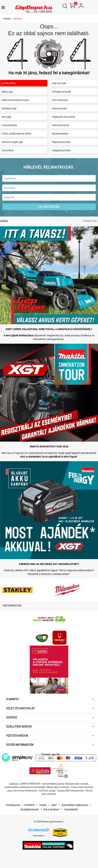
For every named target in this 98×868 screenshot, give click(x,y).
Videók (43, 805)
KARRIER (29, 805)
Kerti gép (6, 117)
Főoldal (7, 19)
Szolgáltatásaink (30, 809)
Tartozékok (8, 150)
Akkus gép (7, 92)
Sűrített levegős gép (12, 142)
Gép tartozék (59, 83)
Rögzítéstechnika (61, 142)
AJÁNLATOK (8, 83)
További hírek (90, 221)
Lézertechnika (9, 125)
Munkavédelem (60, 134)
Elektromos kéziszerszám (15, 100)
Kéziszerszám (59, 108)
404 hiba (18, 19)
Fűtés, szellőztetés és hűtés (16, 134)
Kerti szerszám (60, 100)
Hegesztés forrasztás (64, 117)
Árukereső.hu (39, 836)
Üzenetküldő (71, 809)
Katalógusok (13, 805)
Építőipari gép (9, 108)
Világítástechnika (61, 150)
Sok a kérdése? (51, 809)
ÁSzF (54, 805)
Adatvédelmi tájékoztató (75, 805)
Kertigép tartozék (61, 92)
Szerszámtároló (61, 125)
